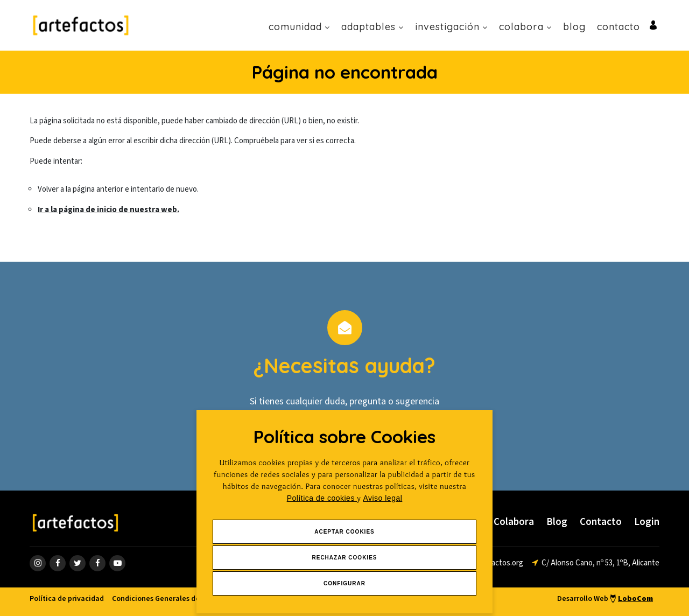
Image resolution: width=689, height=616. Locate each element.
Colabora (525, 27)
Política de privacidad (67, 599)
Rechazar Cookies (344, 558)
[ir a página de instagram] (38, 563)
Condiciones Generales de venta (167, 599)
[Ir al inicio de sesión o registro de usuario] (653, 24)
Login (647, 522)
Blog (574, 27)
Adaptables (372, 27)
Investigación (451, 27)
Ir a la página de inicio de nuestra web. (108, 210)
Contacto (618, 27)
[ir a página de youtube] (117, 563)
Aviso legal (382, 498)
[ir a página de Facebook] (58, 563)
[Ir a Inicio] (81, 25)
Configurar (344, 583)
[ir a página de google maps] (596, 563)
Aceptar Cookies (344, 532)
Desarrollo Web (605, 599)
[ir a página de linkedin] (97, 563)
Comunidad (299, 27)
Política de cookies (322, 498)
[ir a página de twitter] (78, 563)
